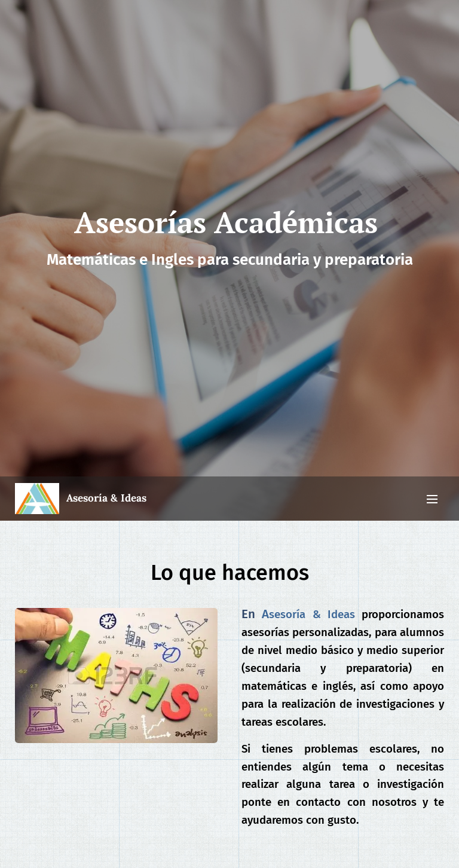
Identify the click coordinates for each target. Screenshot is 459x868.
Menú (432, 499)
